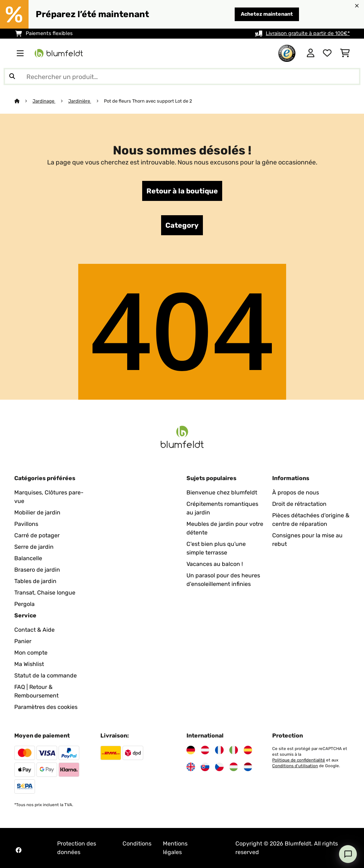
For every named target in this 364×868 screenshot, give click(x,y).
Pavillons (26, 524)
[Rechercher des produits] (182, 77)
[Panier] (345, 53)
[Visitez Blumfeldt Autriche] (205, 750)
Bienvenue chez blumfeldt (222, 492)
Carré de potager (37, 535)
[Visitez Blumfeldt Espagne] (248, 750)
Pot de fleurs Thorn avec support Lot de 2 (148, 101)
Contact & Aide (34, 630)
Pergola (24, 604)
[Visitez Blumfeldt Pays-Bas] (248, 767)
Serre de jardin (34, 547)
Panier (23, 641)
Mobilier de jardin (37, 512)
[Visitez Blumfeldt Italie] (234, 750)
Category (182, 225)
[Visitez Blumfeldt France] (219, 750)
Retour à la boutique (182, 191)
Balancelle (28, 558)
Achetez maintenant (267, 14)
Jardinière (80, 101)
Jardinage (44, 101)
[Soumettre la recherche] (12, 77)
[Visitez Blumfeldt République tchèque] (219, 767)
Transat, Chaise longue (45, 593)
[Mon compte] (311, 53)
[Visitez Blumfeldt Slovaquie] (205, 767)
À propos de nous (296, 492)
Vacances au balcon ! (215, 564)
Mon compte (31, 653)
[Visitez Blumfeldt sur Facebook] (19, 850)
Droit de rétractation (299, 504)
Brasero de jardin (37, 570)
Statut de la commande (46, 675)
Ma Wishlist (29, 664)
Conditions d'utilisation (295, 766)
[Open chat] (348, 854)
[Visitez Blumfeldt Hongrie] (234, 767)
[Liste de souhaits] (327, 53)
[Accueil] (23, 101)
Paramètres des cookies (46, 707)
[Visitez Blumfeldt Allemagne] (191, 750)
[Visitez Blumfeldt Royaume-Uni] (191, 767)
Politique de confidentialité (299, 760)
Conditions (137, 844)
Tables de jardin (35, 581)
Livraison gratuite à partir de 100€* (308, 33)
